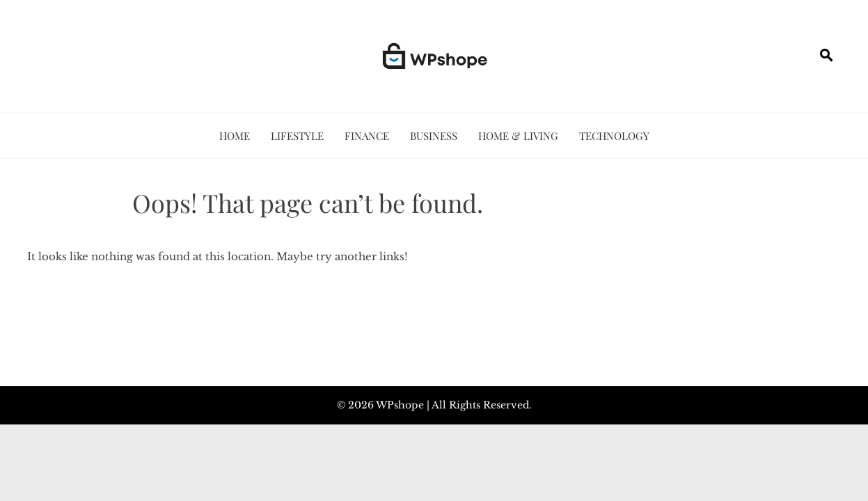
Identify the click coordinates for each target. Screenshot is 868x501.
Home (235, 136)
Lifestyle (297, 136)
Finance (367, 136)
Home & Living (518, 136)
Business (434, 136)
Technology (614, 136)
